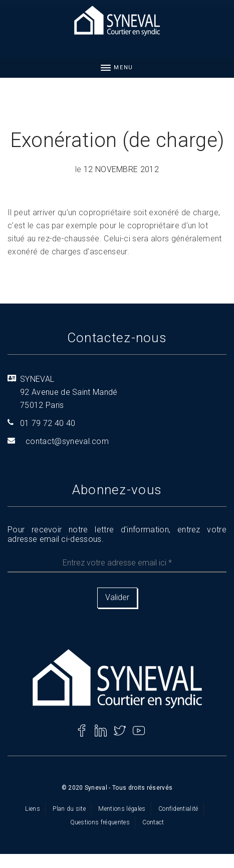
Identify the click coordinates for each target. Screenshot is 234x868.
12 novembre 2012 (121, 169)
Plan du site (69, 809)
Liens (33, 809)
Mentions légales (122, 809)
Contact (153, 822)
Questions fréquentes (100, 822)
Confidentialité (178, 809)
